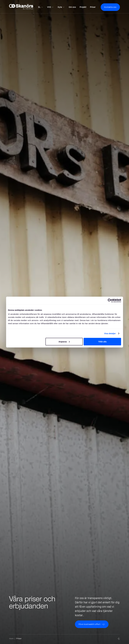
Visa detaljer (110, 333)
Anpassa (64, 341)
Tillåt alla (102, 341)
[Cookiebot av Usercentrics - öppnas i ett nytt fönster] (110, 300)
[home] (21, 7)
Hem (11, 638)
